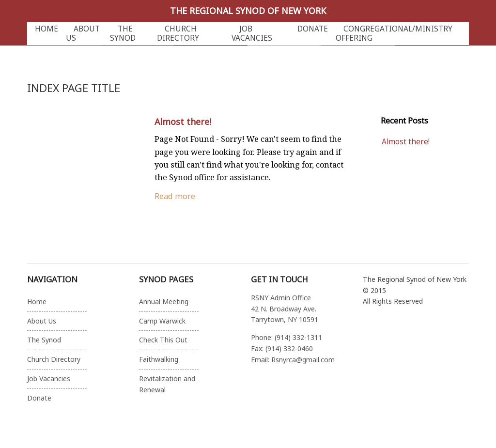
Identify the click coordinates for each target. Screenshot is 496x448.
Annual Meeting (164, 301)
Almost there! (183, 122)
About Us (83, 33)
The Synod (123, 33)
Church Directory (178, 33)
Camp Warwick (162, 321)
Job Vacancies (252, 33)
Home (46, 29)
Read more (175, 196)
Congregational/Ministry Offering (394, 33)
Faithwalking (159, 359)
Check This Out (163, 340)
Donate (313, 29)
